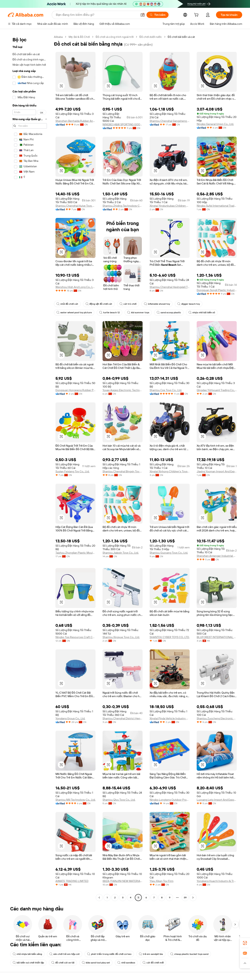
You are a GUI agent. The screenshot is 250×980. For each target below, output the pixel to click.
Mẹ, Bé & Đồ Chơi (79, 37)
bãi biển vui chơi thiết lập (28, 963)
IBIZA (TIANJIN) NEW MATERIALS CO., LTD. (123, 881)
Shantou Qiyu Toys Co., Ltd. (119, 800)
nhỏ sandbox (126, 963)
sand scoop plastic (169, 313)
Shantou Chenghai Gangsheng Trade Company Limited (170, 121)
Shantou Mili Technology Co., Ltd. (75, 800)
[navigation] (30, 468)
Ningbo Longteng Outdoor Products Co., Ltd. (170, 800)
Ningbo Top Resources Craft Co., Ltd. (75, 637)
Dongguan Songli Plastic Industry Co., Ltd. (217, 290)
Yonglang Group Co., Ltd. (70, 718)
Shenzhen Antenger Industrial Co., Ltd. (217, 556)
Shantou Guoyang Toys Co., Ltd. (169, 553)
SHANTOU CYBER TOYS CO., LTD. (170, 637)
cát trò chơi (128, 304)
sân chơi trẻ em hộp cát (65, 954)
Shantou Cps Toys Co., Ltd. (166, 390)
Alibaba (58, 37)
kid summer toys (138, 313)
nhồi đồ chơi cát (67, 304)
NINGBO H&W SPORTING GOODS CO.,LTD (123, 124)
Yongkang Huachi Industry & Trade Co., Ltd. (217, 881)
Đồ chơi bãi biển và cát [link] (181, 37)
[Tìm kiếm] (158, 15)
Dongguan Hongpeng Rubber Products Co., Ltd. (75, 390)
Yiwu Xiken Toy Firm (162, 881)
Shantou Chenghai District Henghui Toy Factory (123, 718)
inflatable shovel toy (157, 304)
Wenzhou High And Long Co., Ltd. (75, 287)
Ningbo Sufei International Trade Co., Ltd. (217, 206)
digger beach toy (189, 304)
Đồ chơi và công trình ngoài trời (115, 37)
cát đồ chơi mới (153, 963)
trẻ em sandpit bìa (151, 954)
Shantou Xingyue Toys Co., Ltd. (121, 637)
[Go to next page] (193, 898)
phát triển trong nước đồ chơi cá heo (109, 954)
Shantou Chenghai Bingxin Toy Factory (123, 471)
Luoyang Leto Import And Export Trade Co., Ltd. (217, 800)
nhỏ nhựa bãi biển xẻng (27, 954)
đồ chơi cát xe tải (63, 963)
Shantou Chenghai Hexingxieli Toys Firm (170, 287)
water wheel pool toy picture (74, 313)
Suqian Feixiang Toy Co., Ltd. (72, 471)
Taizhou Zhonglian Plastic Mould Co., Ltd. (75, 553)
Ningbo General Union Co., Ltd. (215, 124)
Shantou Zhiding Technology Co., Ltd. (123, 206)
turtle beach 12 (109, 313)
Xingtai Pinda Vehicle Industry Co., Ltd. (170, 718)
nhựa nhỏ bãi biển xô (202, 313)
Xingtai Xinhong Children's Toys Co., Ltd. (170, 471)
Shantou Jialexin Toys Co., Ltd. (121, 553)
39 (185, 898)
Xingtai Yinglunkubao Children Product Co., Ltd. (170, 206)
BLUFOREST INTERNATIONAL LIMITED (217, 637)
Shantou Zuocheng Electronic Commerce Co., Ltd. (217, 718)
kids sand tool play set (96, 963)
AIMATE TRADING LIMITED (72, 881)
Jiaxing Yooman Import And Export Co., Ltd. (217, 471)
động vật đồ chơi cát (99, 304)
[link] (245, 943)
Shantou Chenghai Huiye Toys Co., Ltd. (75, 206)
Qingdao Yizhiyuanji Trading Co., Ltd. (217, 390)
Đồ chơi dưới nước (151, 37)
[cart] (197, 15)
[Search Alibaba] (96, 15)
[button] (143, 15)
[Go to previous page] (99, 898)
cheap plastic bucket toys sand (189, 954)
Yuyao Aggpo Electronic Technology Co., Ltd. (123, 390)
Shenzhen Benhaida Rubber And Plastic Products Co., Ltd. (75, 121)
